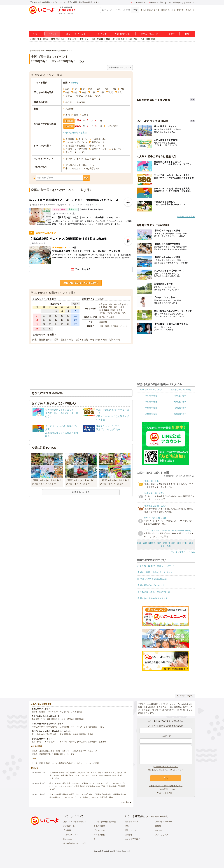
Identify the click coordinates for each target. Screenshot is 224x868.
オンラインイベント (76, 34)
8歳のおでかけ (151, 414)
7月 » (75, 304)
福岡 (153, 39)
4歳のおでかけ (151, 402)
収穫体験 (71, 719)
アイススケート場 (60, 742)
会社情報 (159, 830)
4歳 (99, 89)
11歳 (93, 92)
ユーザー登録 (37, 763)
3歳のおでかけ (180, 396)
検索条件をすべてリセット (120, 67)
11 (62, 316)
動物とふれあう (169, 10)
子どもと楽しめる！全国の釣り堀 (154, 592)
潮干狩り (73, 742)
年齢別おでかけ (123, 34)
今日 (68, 115)
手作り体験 (46, 719)
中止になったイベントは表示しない (83, 168)
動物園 (42, 712)
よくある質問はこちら (166, 789)
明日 (76, 115)
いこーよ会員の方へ (166, 793)
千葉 (70, 39)
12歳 (102, 92)
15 (44, 320)
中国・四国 (133, 39)
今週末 (85, 115)
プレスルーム (99, 830)
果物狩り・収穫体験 (98, 742)
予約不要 (81, 102)
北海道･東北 (155, 543)
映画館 (61, 734)
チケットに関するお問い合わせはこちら (166, 786)
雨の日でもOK (154, 10)
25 (62, 324)
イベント (52, 34)
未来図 (158, 826)
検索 (86, 178)
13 (75, 316)
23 (50, 324)
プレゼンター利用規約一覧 (105, 822)
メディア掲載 (99, 835)
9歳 (75, 92)
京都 (118, 39)
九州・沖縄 (145, 39)
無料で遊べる (52, 727)
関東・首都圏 (39, 340)
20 (75, 320)
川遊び (102, 727)
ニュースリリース (71, 835)
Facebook (68, 839)
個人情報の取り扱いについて (166, 767)
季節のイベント (97, 146)
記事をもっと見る (81, 492)
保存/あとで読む (156, 2)
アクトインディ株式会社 (157, 817)
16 (50, 320)
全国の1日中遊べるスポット (151, 585)
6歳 (114, 89)
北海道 (45, 39)
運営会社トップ (131, 822)
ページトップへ (185, 696)
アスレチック (76, 727)
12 (68, 316)
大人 (98, 96)
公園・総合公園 (90, 727)
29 (44, 329)
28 (37, 329)
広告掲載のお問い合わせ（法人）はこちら (166, 770)
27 (75, 324)
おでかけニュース (150, 34)
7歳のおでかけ (180, 408)
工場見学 (35, 719)
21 (37, 324)
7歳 (122, 89)
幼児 (119, 92)
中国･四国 (188, 543)
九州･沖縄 (166, 546)
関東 (53, 39)
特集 (187, 34)
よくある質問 (99, 826)
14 (37, 320)
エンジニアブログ (132, 839)
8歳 (67, 92)
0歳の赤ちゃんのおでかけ (151, 390)
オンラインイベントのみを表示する (83, 159)
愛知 (86, 39)
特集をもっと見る (186, 216)
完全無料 (70, 109)
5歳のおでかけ (180, 402)
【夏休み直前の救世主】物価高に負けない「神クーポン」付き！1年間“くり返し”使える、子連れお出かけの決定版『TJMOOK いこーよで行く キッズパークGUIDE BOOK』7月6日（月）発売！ (88, 775)
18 (62, 320)
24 (56, 324)
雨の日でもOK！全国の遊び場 (152, 579)
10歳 (84, 92)
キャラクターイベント (76, 152)
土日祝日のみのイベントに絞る (81, 283)
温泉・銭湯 (36, 742)
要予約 (69, 102)
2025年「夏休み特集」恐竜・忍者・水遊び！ (50, 751)
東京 (58, 39)
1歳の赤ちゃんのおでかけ (180, 390)
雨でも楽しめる (38, 734)
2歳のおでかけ (151, 396)
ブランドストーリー (163, 822)
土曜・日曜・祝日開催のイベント (113, 326)
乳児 (111, 92)
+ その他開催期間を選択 (75, 133)
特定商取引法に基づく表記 (75, 843)
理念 (127, 826)
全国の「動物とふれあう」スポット (155, 572)
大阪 (113, 39)
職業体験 (80, 719)
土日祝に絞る (112, 126)
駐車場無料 (64, 727)
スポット (37, 34)
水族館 (90, 734)
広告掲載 (67, 830)
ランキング (101, 34)
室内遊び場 (51, 734)
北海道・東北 (36, 39)
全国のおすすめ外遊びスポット (153, 598)
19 (68, 320)
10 (56, 316)
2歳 (83, 89)
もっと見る (125, 802)
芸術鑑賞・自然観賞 (75, 146)
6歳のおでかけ (151, 408)
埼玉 (74, 39)
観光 (80, 712)
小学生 (69, 96)
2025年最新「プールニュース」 (86, 751)
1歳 (75, 89)
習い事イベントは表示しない (80, 165)
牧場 (67, 712)
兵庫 (123, 39)
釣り (61, 712)
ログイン (190, 2)
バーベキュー (52, 712)
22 (44, 324)
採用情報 (129, 835)
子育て (172, 34)
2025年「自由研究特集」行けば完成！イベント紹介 (53, 754)
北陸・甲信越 (97, 39)
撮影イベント (98, 142)
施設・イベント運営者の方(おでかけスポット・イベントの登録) (73, 763)
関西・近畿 (53, 340)
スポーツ (83, 139)
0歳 (67, 89)
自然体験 (70, 139)
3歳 (91, 89)
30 (50, 329)
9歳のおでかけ (180, 414)
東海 (82, 39)
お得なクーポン (38, 727)
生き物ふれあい (99, 139)
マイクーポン (138, 2)
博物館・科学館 (72, 734)
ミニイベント (118, 149)
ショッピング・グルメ (76, 142)
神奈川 (64, 39)
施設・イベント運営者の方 (75, 822)
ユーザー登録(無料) (175, 2)
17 (56, 320)
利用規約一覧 (69, 826)
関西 (108, 39)
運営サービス (131, 830)
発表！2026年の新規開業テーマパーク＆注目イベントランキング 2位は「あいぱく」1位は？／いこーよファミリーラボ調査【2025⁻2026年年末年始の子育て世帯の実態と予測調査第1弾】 (87, 786)
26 (68, 324)
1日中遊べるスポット (186, 10)
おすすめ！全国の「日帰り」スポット (156, 566)
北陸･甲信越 (169, 543)
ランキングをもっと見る (183, 552)
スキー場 (47, 742)
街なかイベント (99, 149)
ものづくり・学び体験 (76, 149)
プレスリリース (162, 835)
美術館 (83, 734)
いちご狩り (83, 742)
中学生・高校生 (84, 96)
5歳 (107, 89)
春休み (143, 10)
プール (74, 712)
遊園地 (34, 712)
